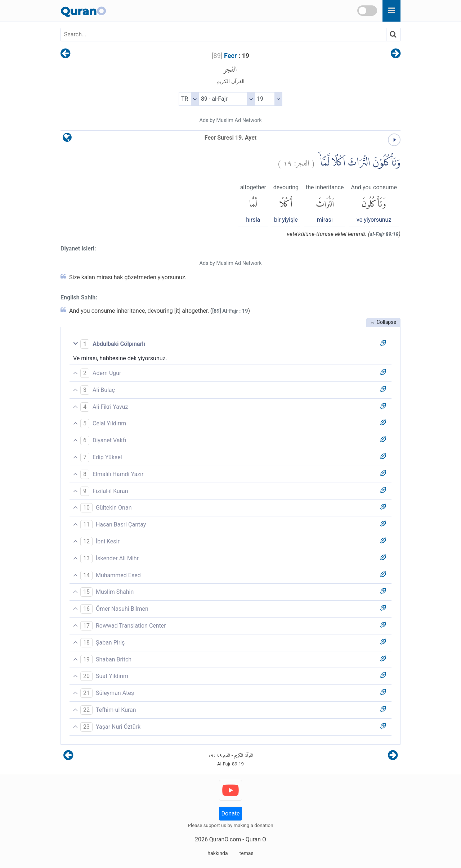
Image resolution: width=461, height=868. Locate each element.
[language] (67, 139)
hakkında (218, 853)
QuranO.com (225, 839)
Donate (231, 813)
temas (247, 853)
